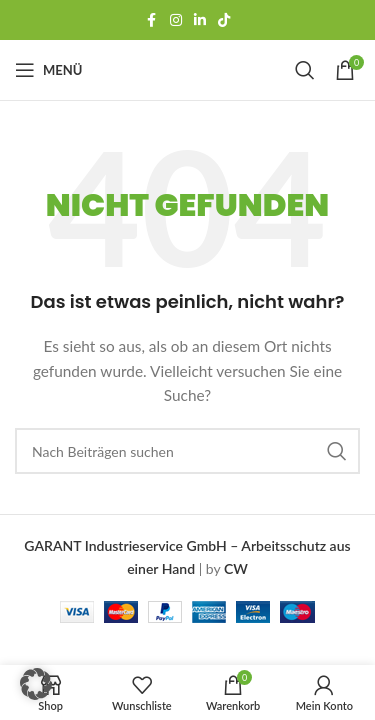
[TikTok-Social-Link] (224, 20)
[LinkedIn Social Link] (200, 20)
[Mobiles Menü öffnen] (48, 70)
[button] (36, 684)
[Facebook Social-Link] (152, 20)
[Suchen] (305, 70)
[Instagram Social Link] (176, 20)
